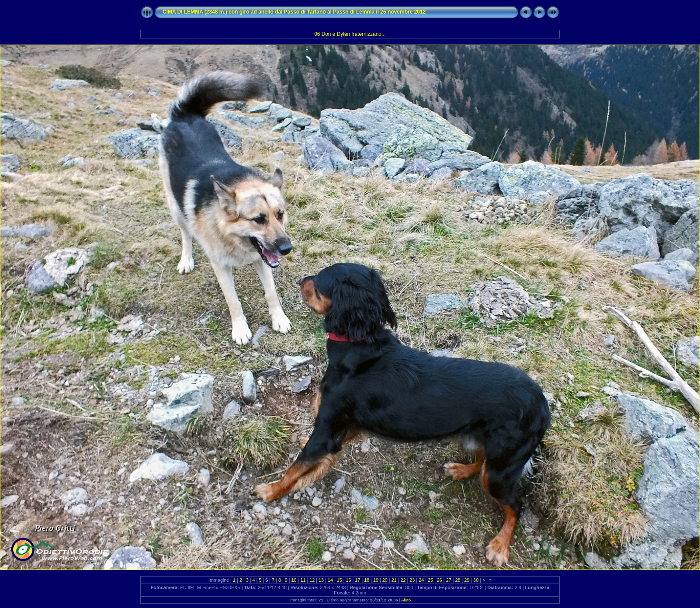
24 (421, 580)
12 (312, 580)
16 (349, 580)
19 (376, 580)
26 (440, 580)
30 (476, 580)
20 (385, 580)
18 (367, 580)
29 (467, 580)
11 (303, 580)
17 (357, 580)
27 (449, 580)
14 (330, 580)
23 (412, 580)
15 (340, 580)
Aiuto (406, 600)
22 (403, 580)
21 (394, 580)
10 (294, 580)
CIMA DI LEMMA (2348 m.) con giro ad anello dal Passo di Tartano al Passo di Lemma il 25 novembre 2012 (294, 12)
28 (457, 580)
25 (430, 580)
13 (321, 580)
